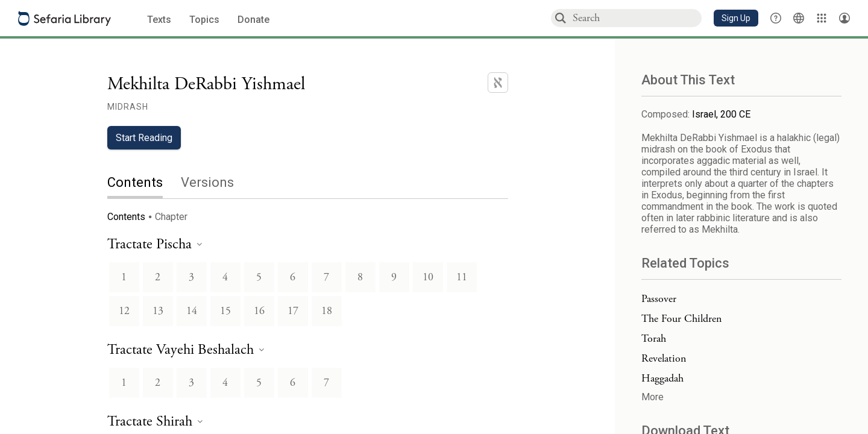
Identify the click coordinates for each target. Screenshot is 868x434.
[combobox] (637, 18)
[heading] (155, 245)
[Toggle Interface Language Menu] (799, 18)
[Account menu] (844, 18)
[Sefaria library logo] (64, 18)
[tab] (144, 184)
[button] (736, 18)
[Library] (822, 18)
